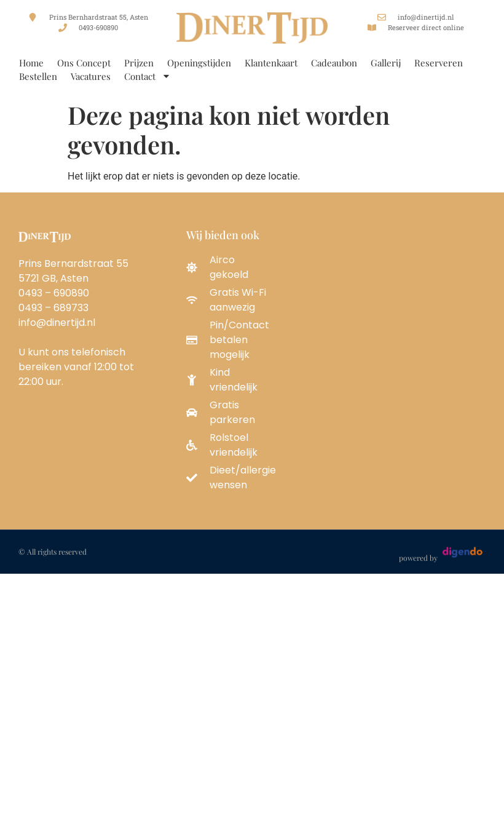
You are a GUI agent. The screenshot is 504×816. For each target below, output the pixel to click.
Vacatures (91, 76)
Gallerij (386, 63)
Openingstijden (199, 63)
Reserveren (439, 63)
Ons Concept (84, 63)
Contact (148, 76)
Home (31, 63)
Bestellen (38, 76)
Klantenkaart (271, 63)
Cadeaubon (334, 63)
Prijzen (139, 63)
